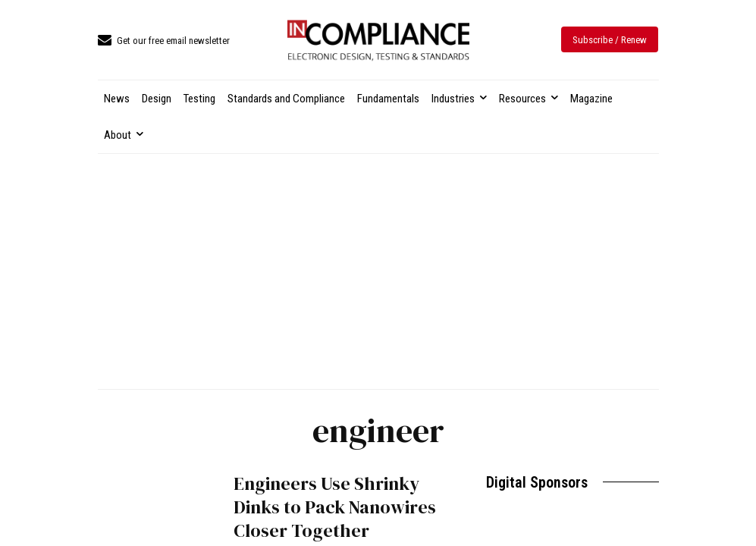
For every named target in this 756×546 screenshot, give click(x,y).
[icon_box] (164, 41)
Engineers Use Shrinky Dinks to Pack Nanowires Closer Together (335, 507)
